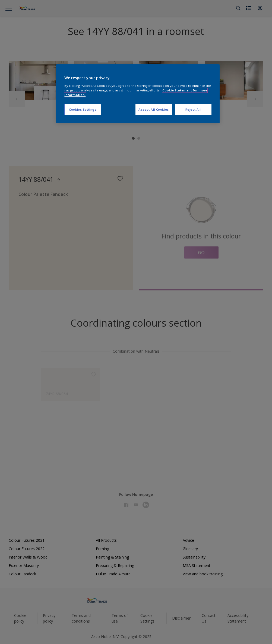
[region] (138, 94)
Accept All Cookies (154, 109)
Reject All (193, 109)
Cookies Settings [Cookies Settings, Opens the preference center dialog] (83, 109)
